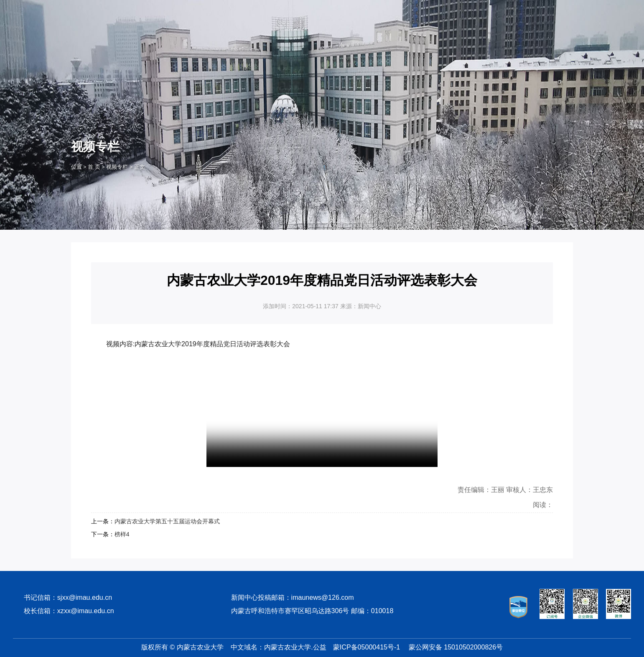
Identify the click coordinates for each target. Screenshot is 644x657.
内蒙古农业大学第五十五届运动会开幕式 (167, 521)
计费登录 (154, 9)
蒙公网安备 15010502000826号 (456, 647)
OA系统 (120, 9)
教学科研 (322, 45)
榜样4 (122, 534)
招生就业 (361, 45)
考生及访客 (518, 9)
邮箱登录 (190, 9)
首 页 (204, 45)
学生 (430, 9)
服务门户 (86, 9)
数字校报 (226, 9)
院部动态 (440, 45)
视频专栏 (518, 45)
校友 (485, 9)
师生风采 (400, 45)
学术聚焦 (479, 45)
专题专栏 (557, 45)
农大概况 (244, 45)
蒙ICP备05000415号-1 (367, 647)
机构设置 (283, 45)
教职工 (458, 9)
